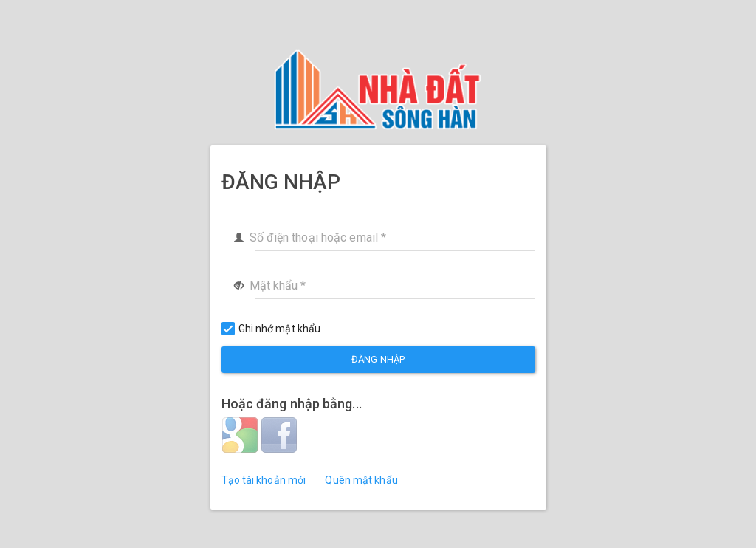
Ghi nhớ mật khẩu (271, 329)
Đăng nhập (378, 359)
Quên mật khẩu (361, 480)
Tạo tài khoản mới (264, 480)
